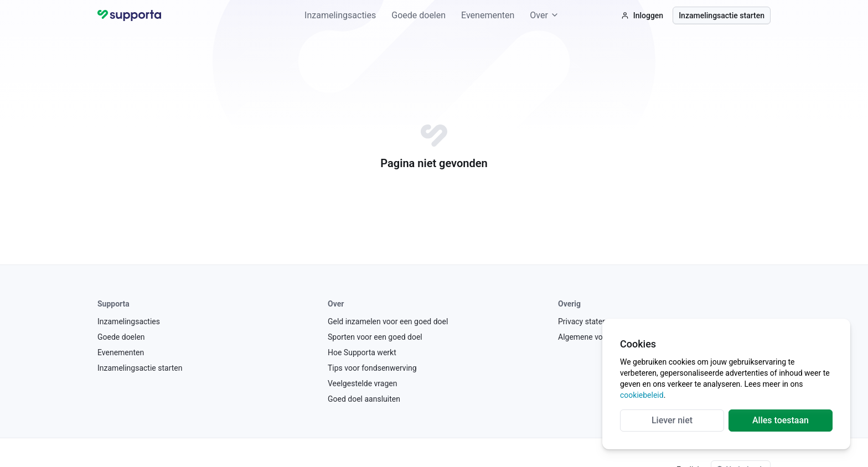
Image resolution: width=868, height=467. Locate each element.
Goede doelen (418, 15)
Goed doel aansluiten (364, 399)
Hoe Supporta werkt (362, 352)
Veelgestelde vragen (362, 383)
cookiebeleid (642, 395)
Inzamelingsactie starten (722, 15)
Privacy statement (589, 321)
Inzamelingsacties (340, 15)
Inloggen (642, 15)
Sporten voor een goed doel (375, 337)
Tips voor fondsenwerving (372, 368)
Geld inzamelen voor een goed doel (388, 321)
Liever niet (672, 420)
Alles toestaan (781, 420)
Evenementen (488, 15)
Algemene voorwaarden (599, 337)
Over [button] (544, 15)
